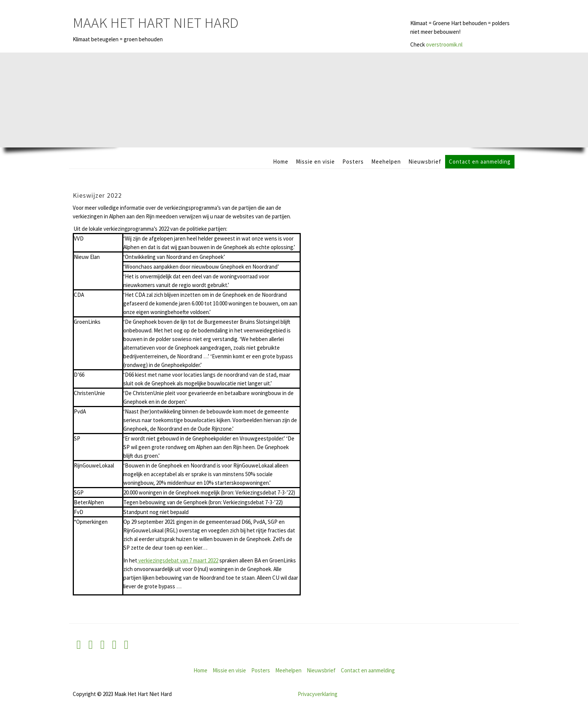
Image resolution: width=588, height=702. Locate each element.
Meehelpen (386, 162)
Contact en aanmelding (480, 162)
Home (281, 162)
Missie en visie (315, 162)
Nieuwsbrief (425, 162)
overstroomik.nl (444, 44)
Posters (353, 162)
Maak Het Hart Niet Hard (156, 23)
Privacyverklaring (318, 694)
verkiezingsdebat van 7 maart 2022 (178, 560)
